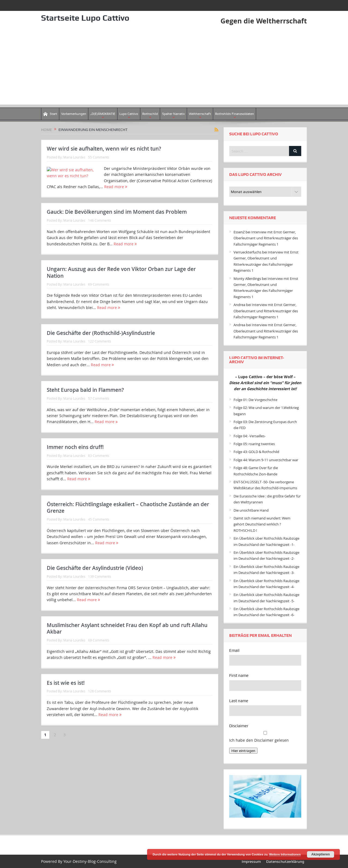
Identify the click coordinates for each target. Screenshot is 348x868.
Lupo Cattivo (129, 114)
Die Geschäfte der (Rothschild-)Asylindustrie (101, 341)
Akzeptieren (321, 854)
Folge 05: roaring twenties (254, 444)
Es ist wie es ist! (66, 691)
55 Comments (99, 157)
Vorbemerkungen (74, 114)
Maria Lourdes (74, 157)
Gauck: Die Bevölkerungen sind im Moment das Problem (117, 221)
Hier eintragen (243, 751)
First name (239, 676)
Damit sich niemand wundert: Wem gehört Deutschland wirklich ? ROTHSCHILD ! (262, 524)
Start (50, 114)
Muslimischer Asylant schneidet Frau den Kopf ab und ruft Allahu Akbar (127, 637)
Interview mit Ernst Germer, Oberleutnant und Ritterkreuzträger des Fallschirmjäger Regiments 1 (266, 238)
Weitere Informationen (285, 854)
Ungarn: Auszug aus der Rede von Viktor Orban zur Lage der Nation (121, 281)
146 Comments (100, 229)
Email (234, 650)
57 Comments (99, 407)
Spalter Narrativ (173, 114)
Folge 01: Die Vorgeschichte (255, 400)
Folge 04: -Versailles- (250, 436)
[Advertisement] (174, 66)
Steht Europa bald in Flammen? (85, 398)
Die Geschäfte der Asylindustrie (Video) (95, 576)
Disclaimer (239, 726)
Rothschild (150, 114)
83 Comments (99, 464)
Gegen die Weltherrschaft (262, 21)
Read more (173, 187)
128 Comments (100, 700)
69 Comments (99, 293)
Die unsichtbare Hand (251, 510)
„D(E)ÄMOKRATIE (103, 114)
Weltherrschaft (200, 114)
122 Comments (100, 350)
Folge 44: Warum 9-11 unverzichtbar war (266, 460)
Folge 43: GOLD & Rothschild (256, 452)
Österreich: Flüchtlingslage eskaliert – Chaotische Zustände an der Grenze (128, 516)
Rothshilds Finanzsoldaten (234, 114)
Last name (239, 701)
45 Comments (99, 528)
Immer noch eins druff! (75, 456)
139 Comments (100, 585)
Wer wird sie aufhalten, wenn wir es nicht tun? (104, 149)
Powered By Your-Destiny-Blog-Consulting (79, 861)
